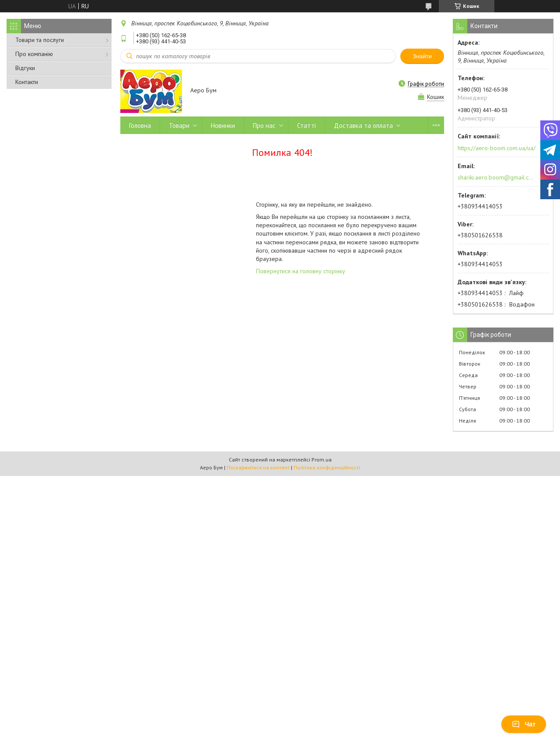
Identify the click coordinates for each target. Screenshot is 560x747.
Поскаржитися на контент (258, 467)
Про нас (264, 125)
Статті (306, 125)
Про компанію (34, 54)
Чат (524, 724)
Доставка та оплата (363, 125)
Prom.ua (322, 460)
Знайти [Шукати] (422, 56)
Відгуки (25, 68)
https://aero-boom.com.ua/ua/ (497, 148)
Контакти (27, 82)
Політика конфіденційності (327, 467)
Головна (140, 125)
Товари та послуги (40, 40)
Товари (179, 125)
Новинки (223, 125)
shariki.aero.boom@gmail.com (496, 177)
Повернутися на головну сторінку (301, 271)
